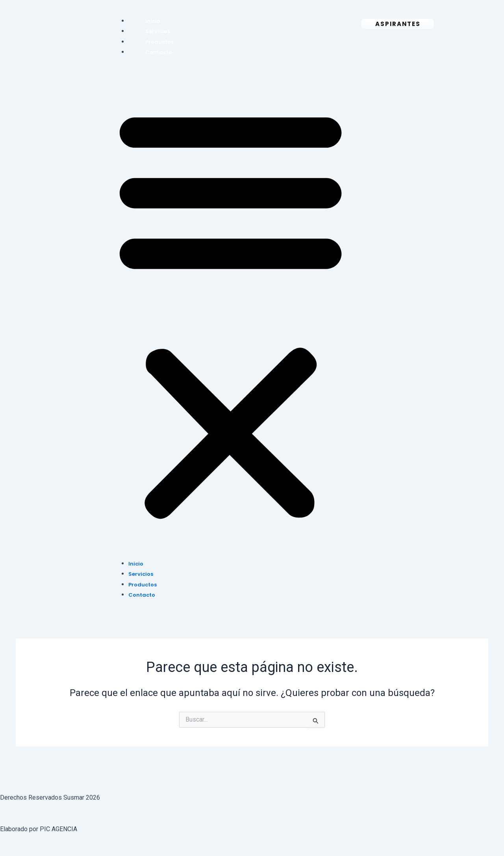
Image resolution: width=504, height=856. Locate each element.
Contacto (159, 52)
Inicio (153, 21)
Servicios (158, 31)
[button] (231, 313)
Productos (159, 42)
